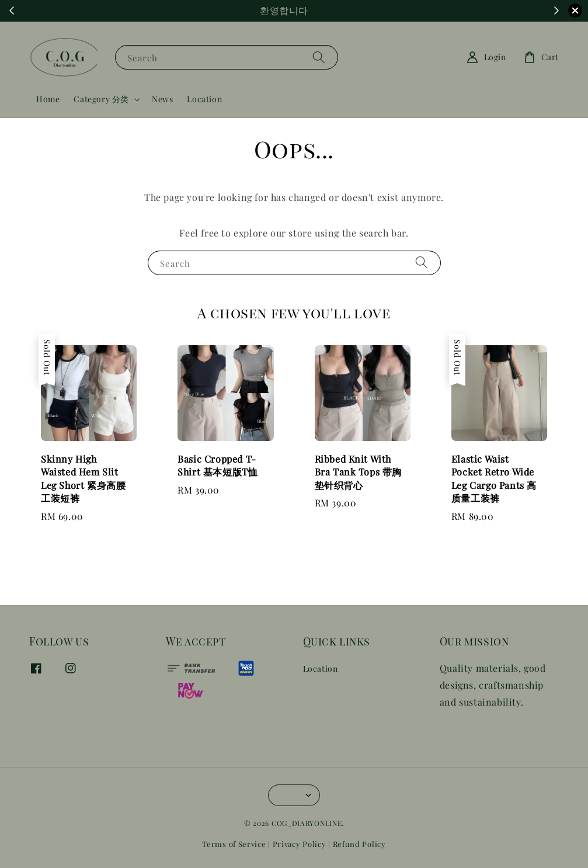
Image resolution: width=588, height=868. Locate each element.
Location (204, 99)
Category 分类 (101, 99)
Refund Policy (359, 844)
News (162, 99)
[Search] (319, 57)
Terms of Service (234, 844)
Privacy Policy (300, 844)
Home (48, 99)
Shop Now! (358, 11)
